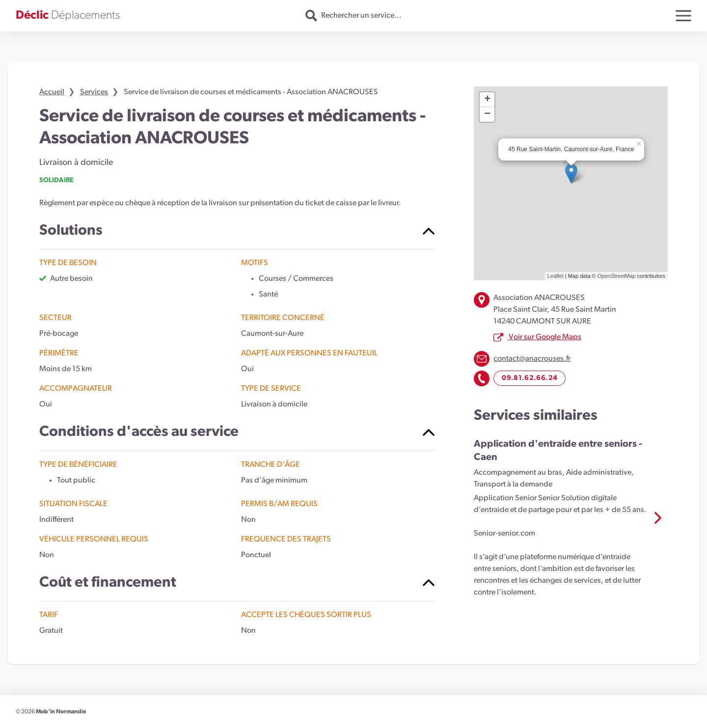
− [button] (487, 114)
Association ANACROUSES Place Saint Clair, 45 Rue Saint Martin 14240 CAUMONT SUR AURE (555, 310)
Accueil (52, 92)
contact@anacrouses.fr (532, 359)
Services (94, 92)
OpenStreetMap (617, 276)
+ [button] (487, 100)
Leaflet (556, 276)
